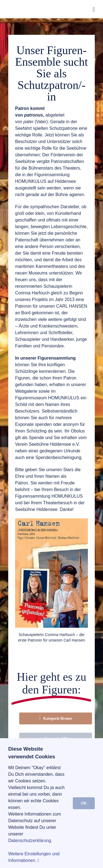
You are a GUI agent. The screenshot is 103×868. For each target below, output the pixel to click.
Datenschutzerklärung (30, 841)
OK (84, 803)
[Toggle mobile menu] (94, 10)
